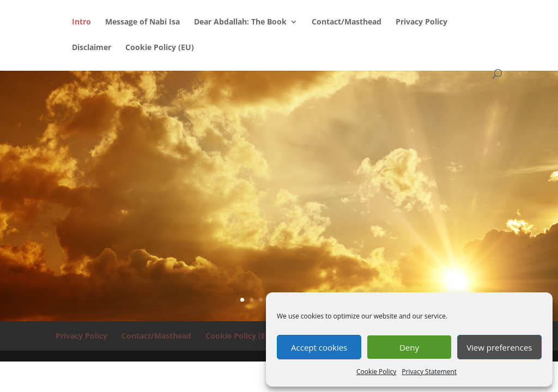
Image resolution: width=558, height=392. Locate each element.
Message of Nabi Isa (142, 22)
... (279, 230)
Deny (409, 347)
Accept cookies (319, 347)
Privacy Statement (429, 372)
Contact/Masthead (347, 22)
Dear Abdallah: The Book (240, 22)
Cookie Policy (376, 372)
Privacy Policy (421, 22)
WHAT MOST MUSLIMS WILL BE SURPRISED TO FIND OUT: (279, 175)
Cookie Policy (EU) (160, 48)
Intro (81, 22)
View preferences (499, 347)
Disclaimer (92, 48)
